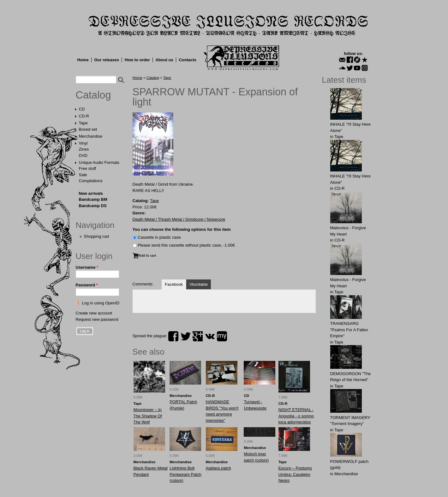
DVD (83, 156)
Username (87, 267)
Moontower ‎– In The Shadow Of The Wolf (148, 416)
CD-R (84, 116)
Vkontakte (199, 284)
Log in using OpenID (101, 303)
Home (83, 60)
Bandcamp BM (93, 199)
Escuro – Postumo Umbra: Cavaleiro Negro (295, 474)
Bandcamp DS (93, 206)
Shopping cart (97, 236)
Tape (83, 123)
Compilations (91, 181)
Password (87, 285)
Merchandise (91, 136)
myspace (222, 336)
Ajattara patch (218, 468)
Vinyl (83, 143)
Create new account (94, 313)
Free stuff (88, 168)
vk (210, 336)
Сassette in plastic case (159, 237)
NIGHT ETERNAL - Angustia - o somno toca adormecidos (296, 416)
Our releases (107, 60)
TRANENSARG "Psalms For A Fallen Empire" (349, 330)
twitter (186, 336)
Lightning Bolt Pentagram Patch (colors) (185, 474)
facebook (173, 336)
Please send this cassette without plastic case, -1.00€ (186, 245)
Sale (83, 175)
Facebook (174, 284)
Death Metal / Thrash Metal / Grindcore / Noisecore (179, 219)
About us (164, 60)
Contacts (188, 60)
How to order (137, 60)
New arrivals (91, 193)
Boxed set (88, 129)
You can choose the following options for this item (182, 229)
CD (82, 109)
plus (198, 336)
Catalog (93, 95)
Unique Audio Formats (99, 162)
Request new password (97, 319)
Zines (84, 149)
